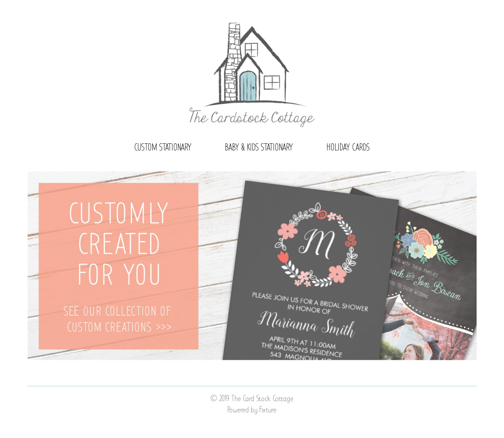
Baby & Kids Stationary (259, 148)
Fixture (268, 410)
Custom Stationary (163, 148)
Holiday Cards (348, 148)
